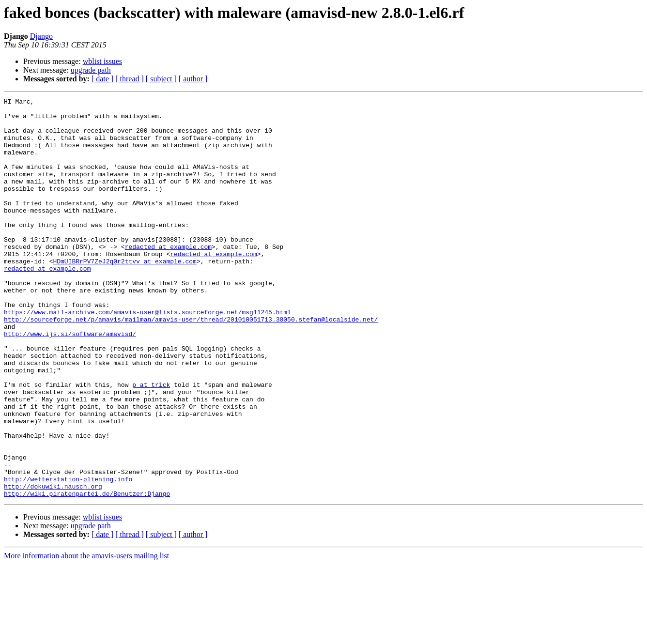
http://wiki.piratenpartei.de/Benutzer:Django (87, 573)
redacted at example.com (168, 277)
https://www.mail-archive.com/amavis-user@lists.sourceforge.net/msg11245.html (147, 355)
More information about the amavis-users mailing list (86, 636)
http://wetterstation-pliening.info (68, 556)
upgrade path (91, 70)
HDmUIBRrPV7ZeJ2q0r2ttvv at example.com (124, 294)
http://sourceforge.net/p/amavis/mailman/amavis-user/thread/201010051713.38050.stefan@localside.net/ (191, 364)
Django (41, 36)
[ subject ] (161, 79)
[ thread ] (130, 79)
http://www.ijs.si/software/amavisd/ (70, 382)
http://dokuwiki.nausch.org (53, 565)
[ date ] (102, 79)
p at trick (151, 443)
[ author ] (193, 79)
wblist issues (102, 61)
